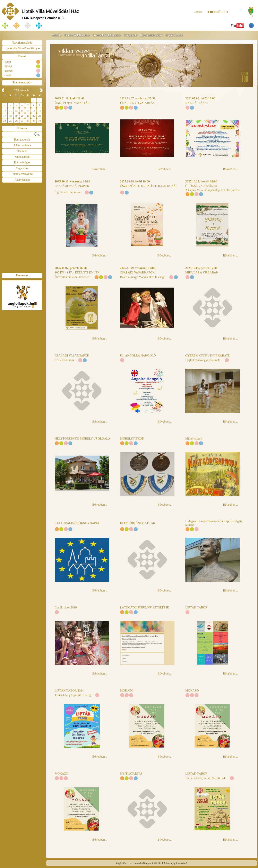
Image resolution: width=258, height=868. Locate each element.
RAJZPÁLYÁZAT (197, 103)
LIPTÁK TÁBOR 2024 (69, 690)
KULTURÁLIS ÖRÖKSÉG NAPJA (77, 523)
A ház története (22, 145)
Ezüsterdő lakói (64, 360)
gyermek (9, 71)
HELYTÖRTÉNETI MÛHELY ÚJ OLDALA (83, 438)
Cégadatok (22, 168)
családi (8, 75)
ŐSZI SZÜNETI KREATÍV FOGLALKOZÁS (149, 186)
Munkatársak (22, 157)
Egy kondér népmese (68, 192)
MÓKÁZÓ (127, 690)
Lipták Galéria (174, 35)
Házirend (22, 151)
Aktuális (56, 35)
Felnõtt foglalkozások (77, 35)
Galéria (198, 12)
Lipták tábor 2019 (66, 607)
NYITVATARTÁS (131, 774)
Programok (130, 35)
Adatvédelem (22, 180)
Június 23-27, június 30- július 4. (205, 778)
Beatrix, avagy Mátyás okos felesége (143, 277)
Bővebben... (100, 169)
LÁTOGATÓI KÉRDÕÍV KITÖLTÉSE (144, 607)
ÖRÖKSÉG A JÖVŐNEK (201, 186)
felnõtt (8, 62)
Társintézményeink (22, 174)
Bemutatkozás (22, 140)
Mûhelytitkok (194, 438)
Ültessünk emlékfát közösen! (72, 277)
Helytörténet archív (151, 35)
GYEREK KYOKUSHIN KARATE (208, 355)
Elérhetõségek (22, 162)
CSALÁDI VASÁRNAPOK (72, 186)
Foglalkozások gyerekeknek (203, 360)
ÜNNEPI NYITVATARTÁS (72, 103)
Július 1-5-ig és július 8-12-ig (73, 695)
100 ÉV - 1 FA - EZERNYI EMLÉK (77, 272)
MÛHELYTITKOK (132, 438)
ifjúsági (8, 66)
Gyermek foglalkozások (107, 35)
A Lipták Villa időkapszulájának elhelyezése (213, 190)
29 (34, 121)
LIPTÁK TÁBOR (196, 607)
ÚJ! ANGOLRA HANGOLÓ (138, 355)
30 (40, 121)
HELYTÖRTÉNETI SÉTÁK (138, 523)
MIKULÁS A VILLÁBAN (202, 272)
